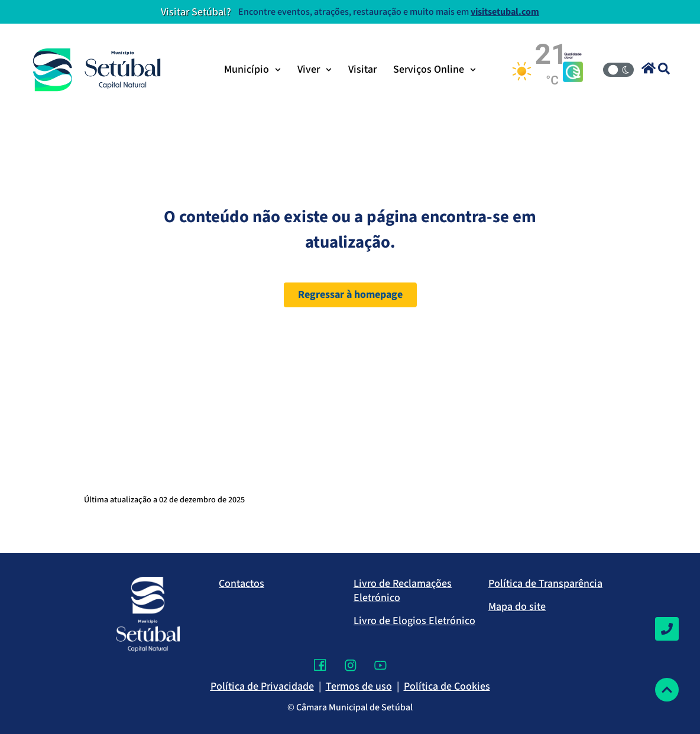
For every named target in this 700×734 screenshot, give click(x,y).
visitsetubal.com (505, 12)
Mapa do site (517, 607)
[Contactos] (667, 629)
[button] (649, 68)
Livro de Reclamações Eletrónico (403, 591)
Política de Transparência (545, 584)
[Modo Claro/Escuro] (618, 70)
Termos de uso (359, 686)
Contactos (242, 584)
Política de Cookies (447, 686)
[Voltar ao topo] (667, 690)
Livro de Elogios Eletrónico (414, 621)
